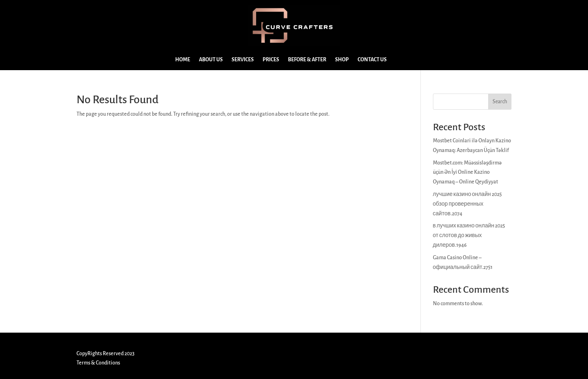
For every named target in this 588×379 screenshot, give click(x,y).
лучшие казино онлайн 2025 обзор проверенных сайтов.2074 (467, 204)
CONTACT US (372, 60)
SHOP (342, 60)
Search (500, 102)
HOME (183, 60)
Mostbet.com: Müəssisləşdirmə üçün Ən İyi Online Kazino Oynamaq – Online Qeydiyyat (467, 173)
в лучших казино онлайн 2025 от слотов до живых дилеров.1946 (469, 235)
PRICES (271, 60)
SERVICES (243, 60)
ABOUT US (211, 60)
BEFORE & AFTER (307, 60)
